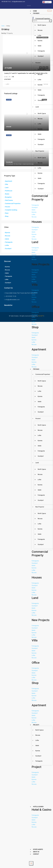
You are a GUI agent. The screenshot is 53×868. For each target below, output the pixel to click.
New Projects (40, 151)
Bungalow (8, 197)
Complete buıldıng (11, 210)
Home (35, 11)
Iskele (37, 746)
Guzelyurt (38, 756)
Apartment (9, 181)
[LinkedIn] (29, 6)
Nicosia (38, 735)
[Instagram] (30, 6)
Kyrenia (38, 751)
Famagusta (39, 761)
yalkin (8, 84)
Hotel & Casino (38, 807)
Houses (38, 63)
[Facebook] (27, 6)
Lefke (37, 740)
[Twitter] (28, 6)
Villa (6, 184)
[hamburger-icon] (49, 11)
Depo (7, 213)
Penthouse (9, 191)
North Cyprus (39, 730)
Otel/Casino (9, 200)
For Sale (36, 369)
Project (36, 725)
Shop (7, 216)
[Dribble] (30, 6)
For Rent (36, 13)
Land (37, 107)
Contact (36, 854)
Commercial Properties (43, 19)
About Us (36, 852)
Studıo (7, 194)
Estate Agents (38, 849)
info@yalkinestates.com (12, 300)
